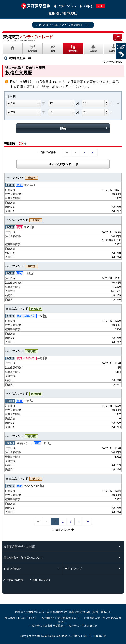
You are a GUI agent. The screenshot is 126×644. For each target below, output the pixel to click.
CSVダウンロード (63, 164)
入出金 (93, 51)
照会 (63, 128)
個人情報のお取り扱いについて (24, 558)
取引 (53, 51)
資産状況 (73, 51)
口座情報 (113, 51)
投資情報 (33, 51)
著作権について (42, 580)
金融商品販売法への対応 (19, 547)
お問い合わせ (12, 569)
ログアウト (118, 40)
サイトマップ (73, 569)
